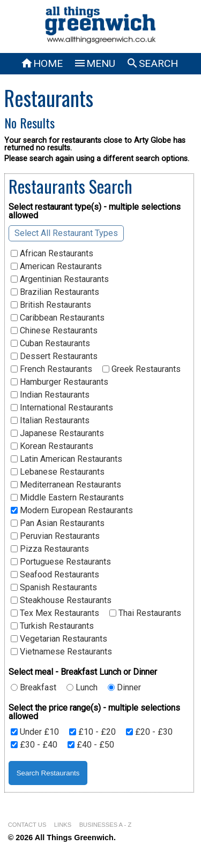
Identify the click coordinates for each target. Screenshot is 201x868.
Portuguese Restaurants (61, 562)
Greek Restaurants (142, 369)
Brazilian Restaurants (55, 292)
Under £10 (35, 732)
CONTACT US (27, 825)
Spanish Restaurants (54, 588)
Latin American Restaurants (66, 459)
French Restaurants (51, 369)
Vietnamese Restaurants (61, 652)
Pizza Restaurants (50, 549)
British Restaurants (51, 305)
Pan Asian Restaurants (58, 523)
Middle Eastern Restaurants (67, 498)
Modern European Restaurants (72, 511)
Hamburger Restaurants (59, 382)
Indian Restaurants (50, 395)
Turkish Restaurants (52, 626)
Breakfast (33, 688)
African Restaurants (52, 254)
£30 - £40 (34, 745)
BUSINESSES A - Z (106, 825)
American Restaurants (56, 267)
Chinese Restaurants (54, 331)
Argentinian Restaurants (60, 279)
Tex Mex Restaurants (55, 613)
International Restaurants (62, 408)
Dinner (124, 688)
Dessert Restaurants (54, 356)
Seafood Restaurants (55, 575)
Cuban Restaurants (50, 344)
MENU (94, 63)
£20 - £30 (149, 732)
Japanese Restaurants (57, 433)
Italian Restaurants (50, 421)
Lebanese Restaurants (58, 472)
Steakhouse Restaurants (61, 600)
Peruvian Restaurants (55, 536)
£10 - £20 (92, 732)
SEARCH (152, 63)
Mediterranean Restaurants (66, 485)
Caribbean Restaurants (58, 318)
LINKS (63, 825)
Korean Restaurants (52, 446)
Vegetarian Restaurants (59, 639)
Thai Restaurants (145, 613)
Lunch (82, 688)
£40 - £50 (91, 745)
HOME (42, 63)
